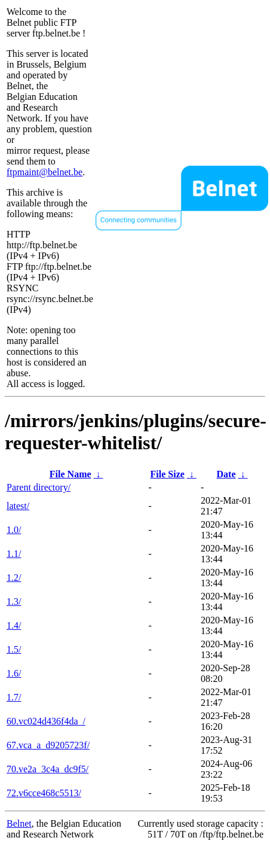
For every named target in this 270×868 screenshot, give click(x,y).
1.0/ (14, 530)
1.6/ (14, 673)
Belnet (19, 823)
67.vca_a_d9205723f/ (48, 745)
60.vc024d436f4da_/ (46, 721)
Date (226, 474)
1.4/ (14, 625)
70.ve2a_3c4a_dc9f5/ (47, 769)
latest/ (18, 506)
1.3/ (14, 601)
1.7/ (14, 697)
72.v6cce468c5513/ (44, 793)
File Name (70, 474)
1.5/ (14, 649)
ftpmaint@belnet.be (45, 172)
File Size (168, 474)
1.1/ (14, 554)
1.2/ (14, 578)
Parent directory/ (39, 487)
